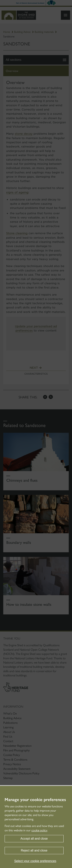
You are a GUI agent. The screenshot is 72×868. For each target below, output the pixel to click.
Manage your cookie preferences (35, 800)
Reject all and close (34, 850)
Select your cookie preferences (35, 861)
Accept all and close (34, 839)
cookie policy (39, 830)
